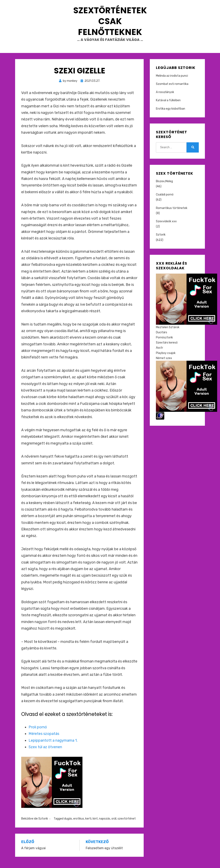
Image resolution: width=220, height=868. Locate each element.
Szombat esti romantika (172, 89)
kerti (88, 824)
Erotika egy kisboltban (171, 114)
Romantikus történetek (172, 213)
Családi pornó (165, 200)
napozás (105, 824)
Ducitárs (162, 337)
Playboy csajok (166, 358)
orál (114, 824)
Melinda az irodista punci (172, 81)
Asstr (159, 353)
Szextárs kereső (167, 348)
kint (95, 824)
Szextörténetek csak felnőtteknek (110, 24)
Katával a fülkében (168, 106)
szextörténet (127, 824)
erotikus (79, 824)
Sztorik (43, 824)
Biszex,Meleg (164, 186)
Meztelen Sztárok (168, 332)
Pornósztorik (164, 343)
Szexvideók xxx (166, 227)
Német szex (164, 363)
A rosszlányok (165, 97)
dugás (68, 824)
